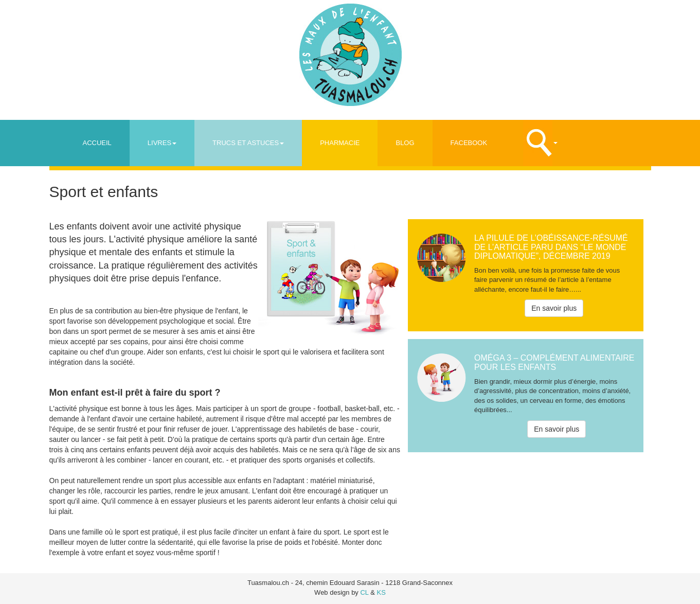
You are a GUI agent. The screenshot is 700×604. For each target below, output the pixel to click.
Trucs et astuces (248, 143)
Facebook (469, 143)
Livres (162, 143)
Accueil (97, 143)
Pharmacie (340, 143)
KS (381, 592)
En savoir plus (554, 308)
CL (364, 592)
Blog (405, 143)
